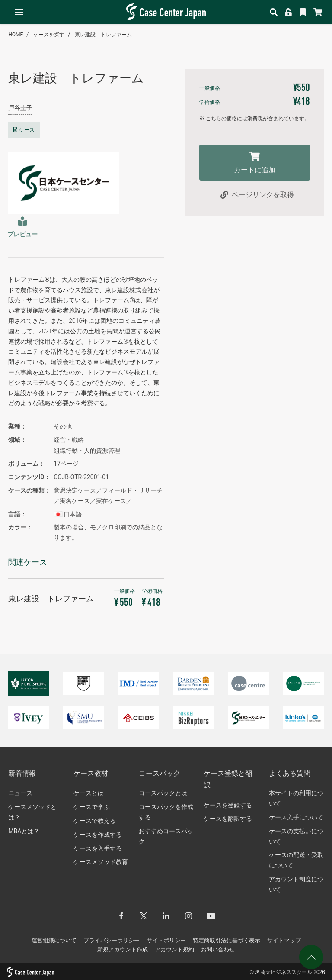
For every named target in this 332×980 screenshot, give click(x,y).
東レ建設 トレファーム (103, 35)
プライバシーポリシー (112, 940)
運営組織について (54, 940)
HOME (16, 35)
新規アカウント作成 (123, 949)
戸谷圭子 (20, 108)
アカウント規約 (174, 949)
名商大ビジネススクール (284, 972)
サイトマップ (284, 940)
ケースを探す (49, 35)
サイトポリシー (166, 940)
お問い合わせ (218, 949)
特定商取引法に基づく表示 (227, 940)
